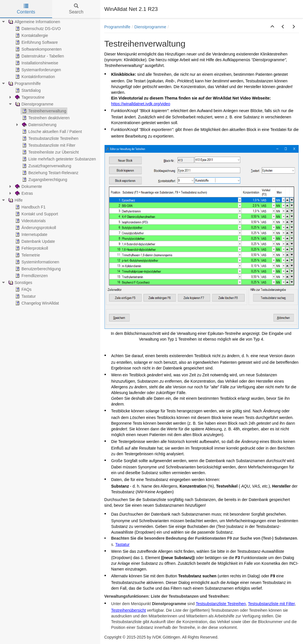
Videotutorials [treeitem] (30, 221)
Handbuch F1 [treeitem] (30, 207)
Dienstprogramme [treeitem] (34, 104)
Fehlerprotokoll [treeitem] (31, 248)
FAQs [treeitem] (23, 289)
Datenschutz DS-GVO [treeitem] (37, 29)
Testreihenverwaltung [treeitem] (44, 111)
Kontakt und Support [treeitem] (36, 214)
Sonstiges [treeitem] (20, 283)
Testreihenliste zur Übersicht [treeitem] (50, 152)
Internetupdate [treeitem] (31, 234)
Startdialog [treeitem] (27, 90)
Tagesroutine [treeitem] (29, 97)
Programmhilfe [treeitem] (24, 84)
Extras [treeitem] (23, 193)
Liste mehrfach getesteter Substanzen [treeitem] (58, 159)
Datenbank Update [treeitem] (35, 241)
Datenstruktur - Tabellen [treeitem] (39, 56)
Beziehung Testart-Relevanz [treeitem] (50, 173)
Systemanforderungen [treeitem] (38, 70)
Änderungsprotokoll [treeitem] (35, 228)
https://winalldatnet (128, 104)
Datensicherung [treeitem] (39, 125)
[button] (272, 27)
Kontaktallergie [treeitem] (31, 35)
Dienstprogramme (150, 27)
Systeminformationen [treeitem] (37, 262)
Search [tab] (76, 9)
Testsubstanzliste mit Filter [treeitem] (48, 145)
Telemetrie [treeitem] (27, 255)
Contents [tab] (26, 9)
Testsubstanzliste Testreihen (221, 604)
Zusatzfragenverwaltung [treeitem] (46, 166)
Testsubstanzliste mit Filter (271, 604)
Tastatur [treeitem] (25, 296)
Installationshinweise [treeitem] (36, 63)
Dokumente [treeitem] (28, 186)
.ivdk (148, 104)
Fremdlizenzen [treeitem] (31, 276)
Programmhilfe (117, 27)
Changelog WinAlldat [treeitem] (37, 303)
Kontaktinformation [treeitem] (35, 77)
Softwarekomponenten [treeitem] (38, 49)
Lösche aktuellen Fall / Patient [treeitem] (51, 132)
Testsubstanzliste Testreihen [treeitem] (50, 138)
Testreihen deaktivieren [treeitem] (45, 118)
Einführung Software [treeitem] (36, 42)
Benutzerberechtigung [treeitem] (37, 269)
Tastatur (123, 544)
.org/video (161, 104)
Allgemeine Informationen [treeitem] (34, 22)
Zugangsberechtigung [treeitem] (44, 180)
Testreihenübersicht (128, 610)
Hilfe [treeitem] (15, 200)
